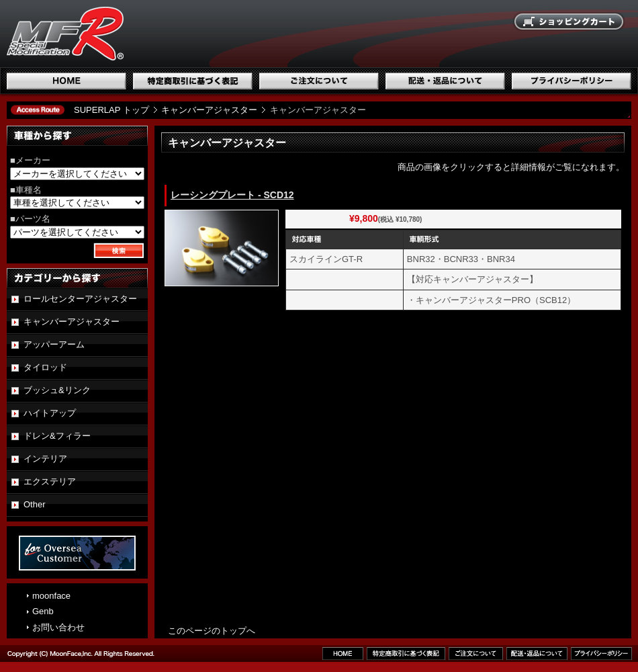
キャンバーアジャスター (209, 110)
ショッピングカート (569, 22)
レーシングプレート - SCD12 (232, 195)
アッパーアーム (54, 344)
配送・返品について (445, 81)
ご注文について (319, 81)
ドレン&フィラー (57, 436)
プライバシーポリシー (572, 81)
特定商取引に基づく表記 (193, 81)
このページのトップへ (212, 631)
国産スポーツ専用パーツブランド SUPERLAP (151, 34)
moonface (51, 596)
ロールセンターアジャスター (80, 299)
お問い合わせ (58, 627)
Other (35, 504)
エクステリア (50, 481)
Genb (43, 611)
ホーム (66, 81)
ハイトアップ (50, 413)
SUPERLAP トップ (111, 110)
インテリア (45, 459)
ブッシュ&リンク (57, 390)
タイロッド (45, 367)
